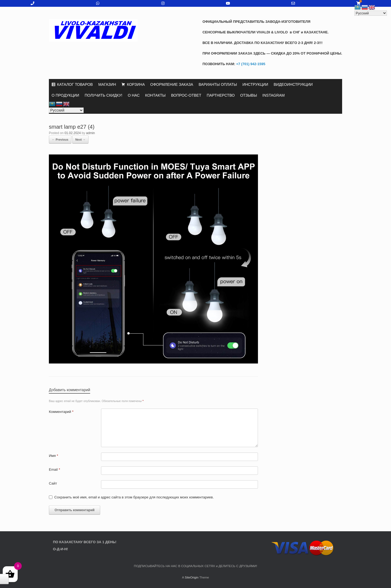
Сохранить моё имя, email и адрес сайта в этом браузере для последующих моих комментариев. (134, 497)
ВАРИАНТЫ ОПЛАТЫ (218, 84)
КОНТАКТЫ (155, 95)
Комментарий (61, 412)
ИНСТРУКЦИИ (255, 84)
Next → (80, 140)
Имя (53, 456)
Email (54, 470)
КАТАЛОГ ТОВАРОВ (75, 84)
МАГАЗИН (107, 84)
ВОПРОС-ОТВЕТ (186, 95)
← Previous (60, 140)
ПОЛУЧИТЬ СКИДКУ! (104, 95)
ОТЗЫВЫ (248, 95)
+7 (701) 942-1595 (250, 64)
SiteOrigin (192, 577)
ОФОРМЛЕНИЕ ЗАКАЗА (172, 84)
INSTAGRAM (273, 95)
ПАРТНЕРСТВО (221, 95)
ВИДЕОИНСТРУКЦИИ (293, 84)
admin (91, 133)
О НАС (134, 95)
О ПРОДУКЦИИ (65, 95)
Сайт (53, 483)
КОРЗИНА (136, 84)
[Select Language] (66, 110)
